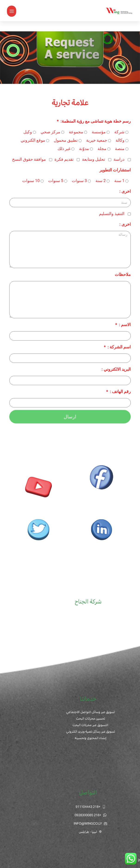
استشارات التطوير (115, 170)
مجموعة (76, 132)
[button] (12, 11)
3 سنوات (79, 181)
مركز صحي (50, 132)
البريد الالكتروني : (116, 369)
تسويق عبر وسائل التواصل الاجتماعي (90, 712)
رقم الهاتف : (120, 391)
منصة (120, 149)
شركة (119, 132)
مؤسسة (99, 132)
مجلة (102, 149)
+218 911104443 (91, 807)
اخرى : (125, 191)
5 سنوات (56, 181)
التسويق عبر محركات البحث (90, 725)
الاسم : (124, 325)
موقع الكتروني (33, 140)
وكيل (28, 132)
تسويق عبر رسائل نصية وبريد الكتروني (91, 731)
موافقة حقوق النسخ (29, 159)
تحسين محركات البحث (91, 718)
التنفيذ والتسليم (112, 214)
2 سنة (101, 181)
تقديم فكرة (64, 159)
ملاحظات (123, 274)
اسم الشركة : (119, 347)
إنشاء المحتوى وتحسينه (91, 738)
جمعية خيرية (97, 140)
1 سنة (119, 181)
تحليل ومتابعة (94, 159)
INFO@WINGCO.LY (90, 823)
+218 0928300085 (91, 815)
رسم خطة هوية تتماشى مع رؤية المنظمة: (95, 121)
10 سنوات (31, 181)
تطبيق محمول (66, 140)
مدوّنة (84, 149)
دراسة (119, 159)
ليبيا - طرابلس (90, 832)
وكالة (120, 140)
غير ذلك (64, 149)
